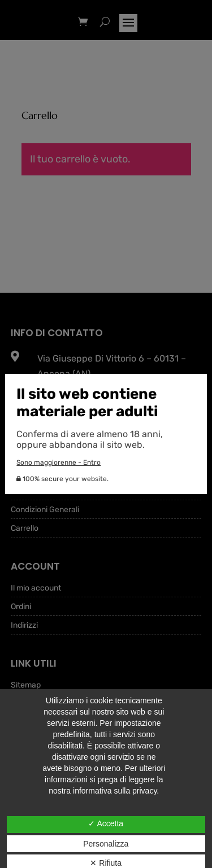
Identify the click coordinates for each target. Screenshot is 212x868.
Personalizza (106, 844)
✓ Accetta (106, 823)
